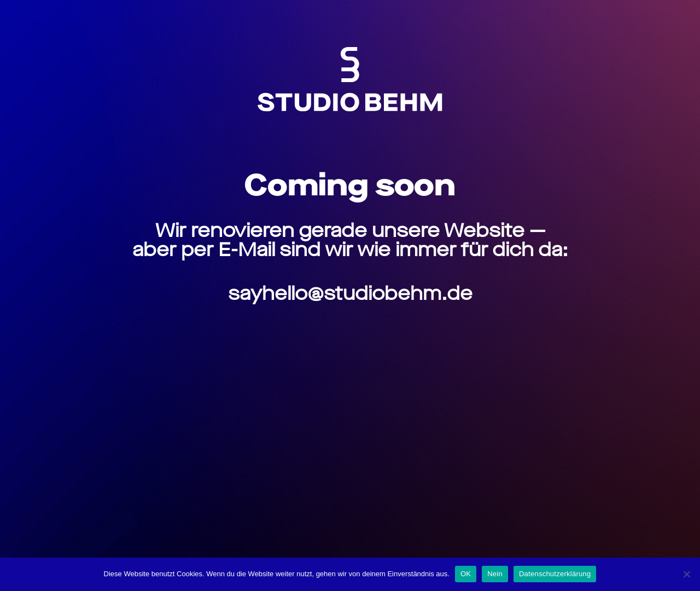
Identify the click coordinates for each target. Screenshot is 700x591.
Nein (495, 574)
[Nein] (686, 574)
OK (466, 574)
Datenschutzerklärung (555, 574)
